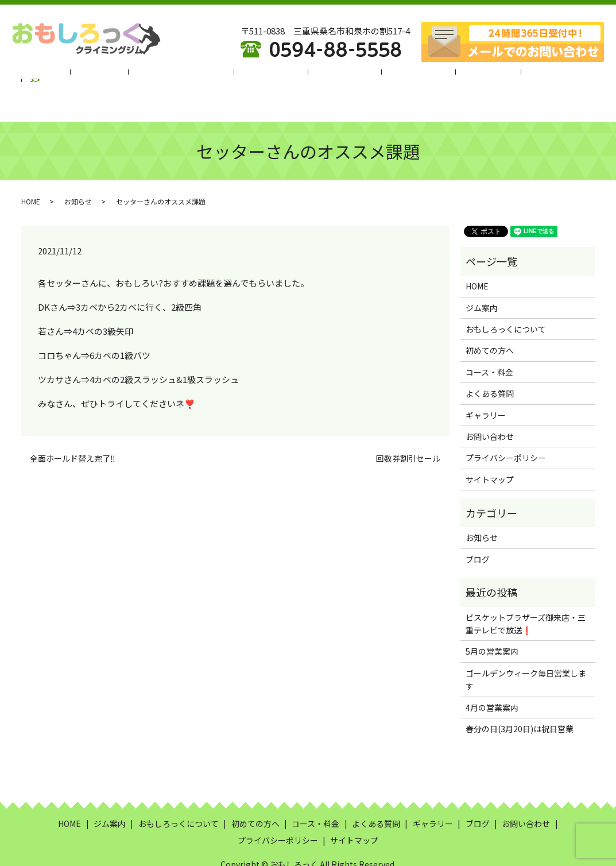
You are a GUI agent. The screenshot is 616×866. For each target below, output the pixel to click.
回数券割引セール (408, 430)
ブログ (511, 75)
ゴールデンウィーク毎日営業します (526, 651)
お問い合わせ (490, 408)
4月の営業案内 (492, 679)
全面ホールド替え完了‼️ (73, 430)
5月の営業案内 (492, 623)
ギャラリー (463, 75)
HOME (78, 75)
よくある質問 (402, 75)
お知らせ (78, 173)
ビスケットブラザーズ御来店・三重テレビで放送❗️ (526, 596)
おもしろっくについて (194, 75)
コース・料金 (338, 75)
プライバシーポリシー (506, 430)
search (551, 75)
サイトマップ (490, 451)
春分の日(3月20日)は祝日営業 (520, 701)
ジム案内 (122, 75)
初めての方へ (274, 75)
